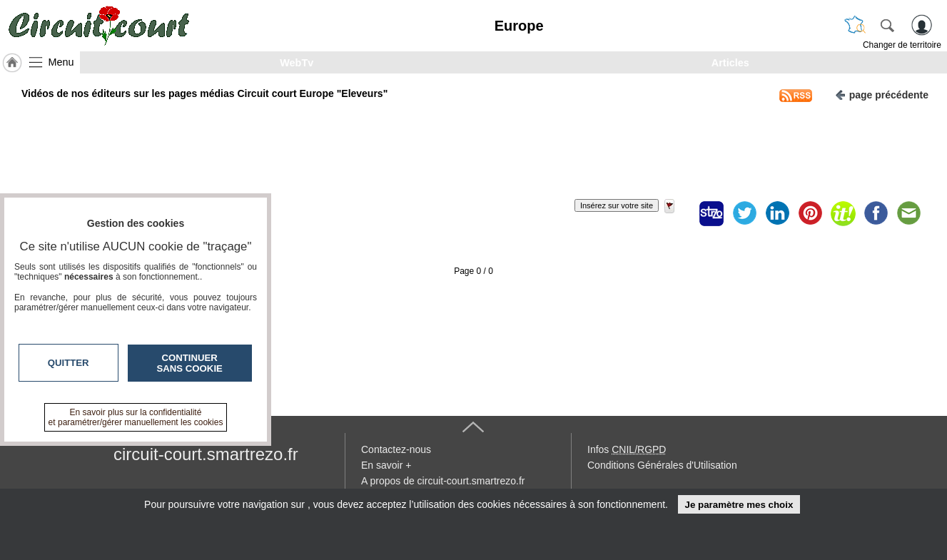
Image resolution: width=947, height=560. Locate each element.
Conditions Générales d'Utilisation (662, 465)
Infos (627, 449)
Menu (61, 62)
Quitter (69, 363)
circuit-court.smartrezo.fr (206, 454)
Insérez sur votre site (617, 205)
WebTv (297, 63)
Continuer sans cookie (190, 363)
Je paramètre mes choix (739, 505)
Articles (730, 63)
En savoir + (386, 465)
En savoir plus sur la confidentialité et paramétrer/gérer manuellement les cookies (136, 417)
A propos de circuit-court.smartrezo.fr (443, 481)
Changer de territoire (902, 45)
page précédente (882, 94)
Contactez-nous (396, 449)
